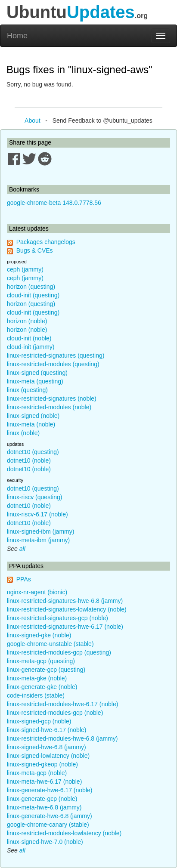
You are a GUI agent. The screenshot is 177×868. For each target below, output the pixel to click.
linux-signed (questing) (37, 373)
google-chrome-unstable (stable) (50, 644)
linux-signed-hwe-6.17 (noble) (47, 730)
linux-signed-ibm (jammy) (40, 531)
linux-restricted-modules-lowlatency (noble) (64, 833)
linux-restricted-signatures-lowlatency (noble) (67, 609)
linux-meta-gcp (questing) (41, 661)
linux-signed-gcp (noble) (39, 721)
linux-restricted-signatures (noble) (52, 398)
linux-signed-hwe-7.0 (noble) (45, 842)
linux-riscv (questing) (34, 497)
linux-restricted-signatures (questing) (56, 355)
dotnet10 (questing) (33, 452)
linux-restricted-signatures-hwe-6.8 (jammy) (65, 601)
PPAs (24, 579)
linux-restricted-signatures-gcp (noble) (57, 618)
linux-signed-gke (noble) (39, 635)
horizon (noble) (27, 321)
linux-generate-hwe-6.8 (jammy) (50, 816)
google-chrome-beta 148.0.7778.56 (54, 203)
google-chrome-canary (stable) (48, 825)
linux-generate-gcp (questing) (46, 670)
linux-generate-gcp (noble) (42, 799)
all (22, 549)
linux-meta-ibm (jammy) (38, 540)
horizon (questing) (31, 287)
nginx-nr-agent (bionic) (37, 592)
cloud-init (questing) (33, 295)
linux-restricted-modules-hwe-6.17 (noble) (62, 704)
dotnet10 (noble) (29, 460)
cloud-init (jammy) (31, 347)
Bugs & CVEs (35, 250)
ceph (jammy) (25, 269)
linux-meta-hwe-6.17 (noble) (44, 782)
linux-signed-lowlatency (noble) (48, 756)
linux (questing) (27, 390)
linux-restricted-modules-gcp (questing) (59, 652)
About (33, 120)
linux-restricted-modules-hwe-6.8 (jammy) (62, 738)
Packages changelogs (46, 242)
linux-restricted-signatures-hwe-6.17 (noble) (65, 627)
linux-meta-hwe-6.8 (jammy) (44, 807)
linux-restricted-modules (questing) (53, 364)
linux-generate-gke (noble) (42, 687)
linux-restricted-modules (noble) (49, 407)
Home (17, 36)
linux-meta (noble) (31, 424)
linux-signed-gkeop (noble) (42, 764)
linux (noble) (23, 433)
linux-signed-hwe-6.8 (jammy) (47, 747)
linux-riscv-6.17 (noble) (37, 514)
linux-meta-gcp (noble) (37, 773)
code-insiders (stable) (36, 695)
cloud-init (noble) (29, 338)
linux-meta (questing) (35, 381)
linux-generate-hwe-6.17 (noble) (50, 790)
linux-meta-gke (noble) (37, 678)
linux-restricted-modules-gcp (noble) (55, 713)
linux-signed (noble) (33, 416)
